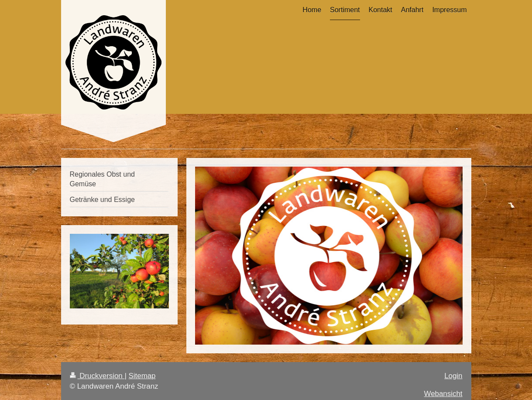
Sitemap (142, 376)
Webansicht (443, 394)
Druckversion (97, 376)
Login (453, 376)
